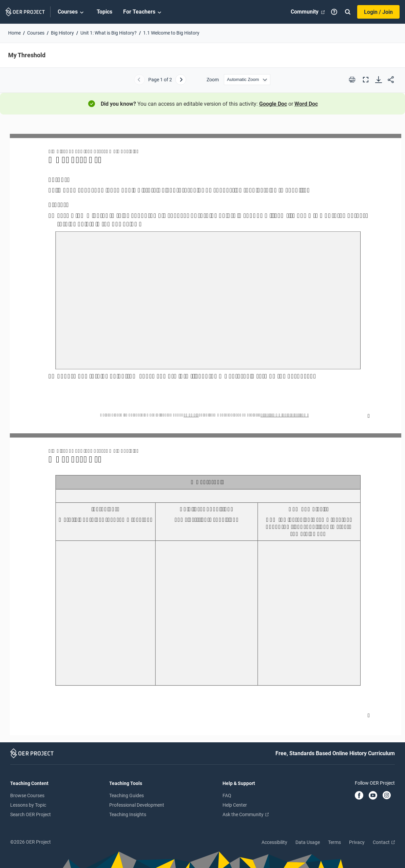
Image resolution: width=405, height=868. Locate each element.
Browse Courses (27, 795)
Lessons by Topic (28, 805)
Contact (384, 842)
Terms (334, 842)
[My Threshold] (203, 431)
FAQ (227, 795)
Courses (72, 12)
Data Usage (308, 842)
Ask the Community (246, 814)
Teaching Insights (128, 814)
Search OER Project (31, 814)
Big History (62, 33)
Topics (104, 12)
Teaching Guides (127, 795)
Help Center (235, 805)
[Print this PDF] (352, 80)
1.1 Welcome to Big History (171, 33)
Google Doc (273, 104)
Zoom (213, 80)
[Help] (334, 12)
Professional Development (137, 805)
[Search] (348, 12)
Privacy (357, 842)
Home (14, 33)
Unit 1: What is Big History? (109, 33)
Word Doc (306, 104)
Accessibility (274, 842)
